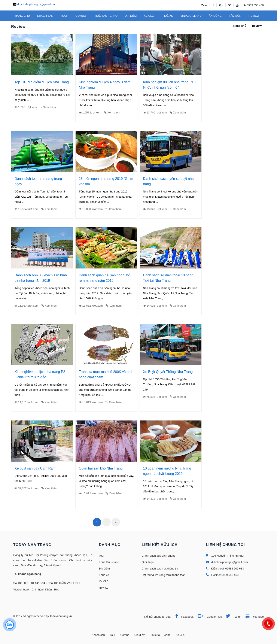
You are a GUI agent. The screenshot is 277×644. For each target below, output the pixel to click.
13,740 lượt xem (155, 113)
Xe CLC (104, 581)
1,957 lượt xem (90, 113)
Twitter (232, 617)
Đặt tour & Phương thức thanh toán (164, 575)
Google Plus (208, 617)
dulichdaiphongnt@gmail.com (37, 4)
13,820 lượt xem (155, 209)
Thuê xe (104, 575)
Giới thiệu (148, 562)
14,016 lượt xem (155, 306)
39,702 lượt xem (27, 488)
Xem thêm (48, 107)
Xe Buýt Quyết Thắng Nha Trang (168, 372)
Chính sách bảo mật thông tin (160, 569)
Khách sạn (98, 635)
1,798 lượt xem (26, 107)
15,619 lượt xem (91, 402)
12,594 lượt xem (27, 209)
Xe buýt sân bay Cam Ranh (36, 468)
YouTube (253, 617)
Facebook (183, 617)
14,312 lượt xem (155, 499)
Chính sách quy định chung (159, 556)
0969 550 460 (255, 5)
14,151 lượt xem (27, 402)
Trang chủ (240, 26)
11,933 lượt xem (27, 306)
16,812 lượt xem (91, 493)
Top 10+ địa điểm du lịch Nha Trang (42, 82)
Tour (102, 556)
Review (104, 588)
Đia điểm (104, 569)
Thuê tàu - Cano (109, 562)
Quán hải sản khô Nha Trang (101, 468)
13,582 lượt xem (91, 306)
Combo (125, 635)
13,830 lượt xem (91, 209)
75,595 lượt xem (155, 397)
